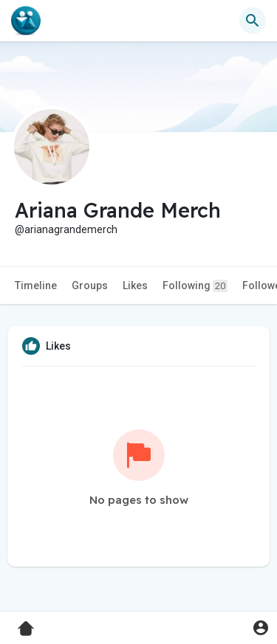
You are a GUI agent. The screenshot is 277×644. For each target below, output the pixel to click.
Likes (135, 285)
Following (195, 286)
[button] (253, 21)
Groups (90, 285)
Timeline (36, 285)
